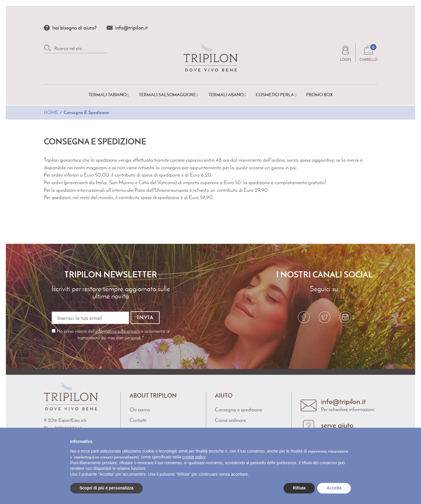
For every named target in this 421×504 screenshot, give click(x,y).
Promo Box (319, 95)
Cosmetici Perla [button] (276, 95)
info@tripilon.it (131, 28)
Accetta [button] (334, 488)
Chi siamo (140, 409)
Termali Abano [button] (227, 95)
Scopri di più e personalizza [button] (106, 488)
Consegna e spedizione (239, 409)
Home (51, 112)
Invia (145, 317)
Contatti (138, 420)
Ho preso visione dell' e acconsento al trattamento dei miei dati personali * (111, 334)
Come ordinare (230, 420)
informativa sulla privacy (118, 331)
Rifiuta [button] (299, 488)
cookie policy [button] (194, 457)
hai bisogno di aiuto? (75, 28)
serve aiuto (337, 425)
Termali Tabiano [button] (109, 95)
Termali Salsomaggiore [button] (169, 95)
